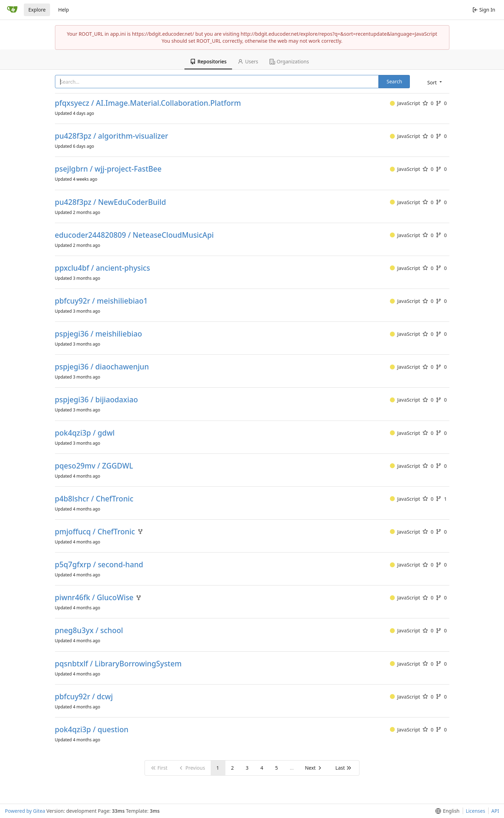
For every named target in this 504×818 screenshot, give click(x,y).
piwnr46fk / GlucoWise (94, 598)
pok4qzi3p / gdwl (85, 433)
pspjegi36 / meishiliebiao (99, 334)
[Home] (12, 10)
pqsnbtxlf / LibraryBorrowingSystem (118, 664)
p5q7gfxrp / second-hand (99, 565)
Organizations (289, 61)
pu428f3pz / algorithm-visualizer (112, 136)
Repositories (208, 61)
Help (64, 10)
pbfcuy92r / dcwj (84, 697)
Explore (37, 10)
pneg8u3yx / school (89, 630)
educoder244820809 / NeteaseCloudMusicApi (134, 235)
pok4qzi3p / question (92, 730)
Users (248, 61)
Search (394, 81)
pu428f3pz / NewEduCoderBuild (111, 202)
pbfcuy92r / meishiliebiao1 (101, 301)
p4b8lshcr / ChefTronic (94, 499)
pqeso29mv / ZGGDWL (94, 466)
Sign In (484, 10)
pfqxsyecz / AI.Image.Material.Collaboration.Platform (148, 103)
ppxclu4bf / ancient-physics (103, 268)
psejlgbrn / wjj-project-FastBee (108, 169)
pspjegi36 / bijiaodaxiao (97, 400)
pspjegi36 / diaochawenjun (102, 367)
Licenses (476, 811)
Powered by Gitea (25, 811)
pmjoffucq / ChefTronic (95, 532)
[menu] (435, 82)
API (495, 811)
